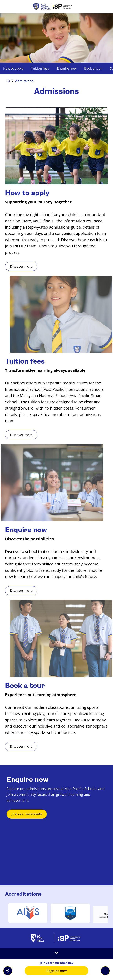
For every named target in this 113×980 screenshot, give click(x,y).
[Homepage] (11, 81)
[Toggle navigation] (105, 971)
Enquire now (67, 68)
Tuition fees (40, 68)
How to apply (13, 68)
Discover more (41, 266)
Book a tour (93, 68)
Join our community (27, 833)
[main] (56, 497)
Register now (56, 971)
